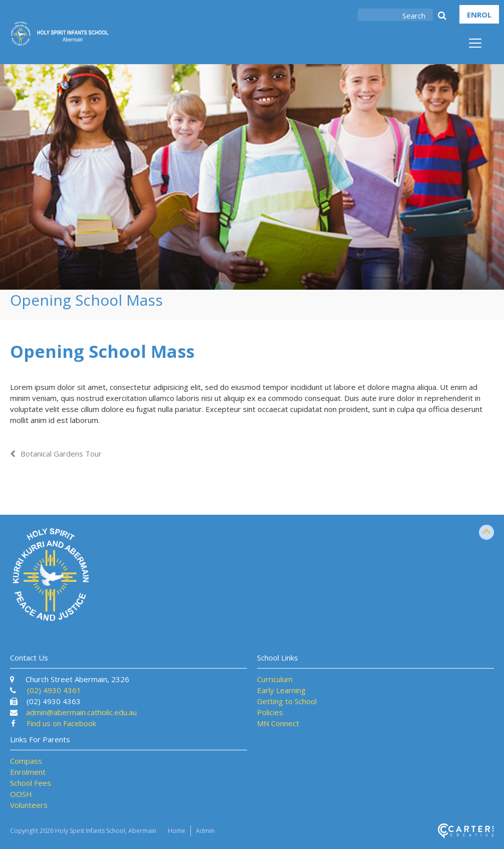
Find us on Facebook (61, 723)
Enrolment (28, 772)
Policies (270, 712)
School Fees (31, 783)
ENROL (479, 15)
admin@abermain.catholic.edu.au (81, 712)
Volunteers (29, 805)
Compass (26, 761)
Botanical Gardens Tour (61, 454)
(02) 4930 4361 (54, 690)
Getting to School (287, 701)
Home (177, 831)
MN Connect (278, 723)
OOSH (21, 794)
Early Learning (281, 690)
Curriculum (275, 679)
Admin (205, 831)
